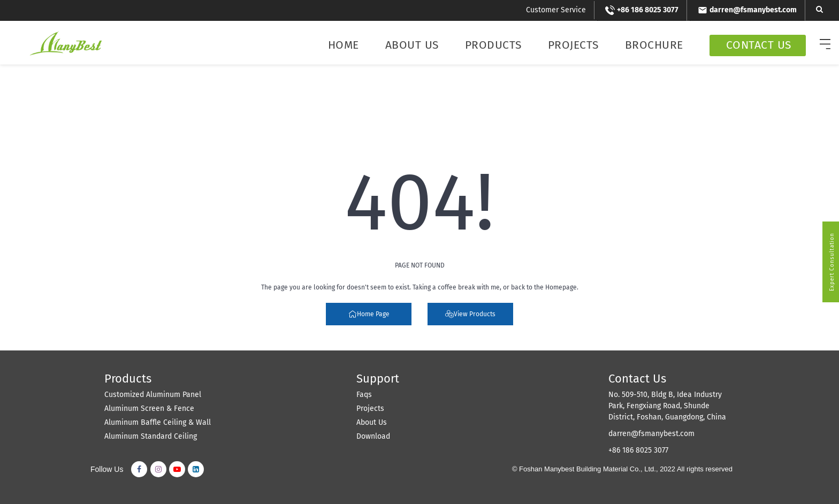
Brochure (654, 45)
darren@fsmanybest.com (651, 434)
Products (493, 45)
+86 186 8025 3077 (638, 450)
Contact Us (759, 45)
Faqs (364, 395)
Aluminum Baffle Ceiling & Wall (158, 422)
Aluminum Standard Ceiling (151, 436)
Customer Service (556, 10)
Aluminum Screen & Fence (149, 408)
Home (344, 45)
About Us (412, 45)
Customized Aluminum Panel (153, 395)
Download (373, 436)
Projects (573, 45)
